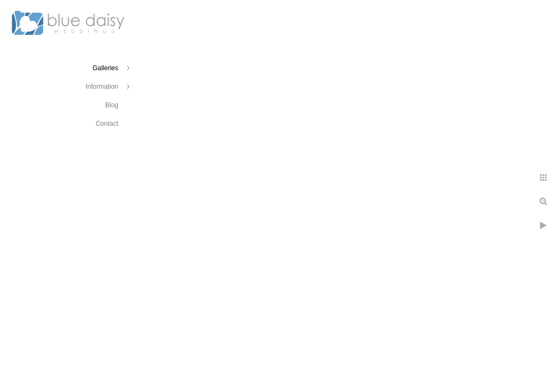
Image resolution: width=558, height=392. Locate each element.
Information (102, 87)
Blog (112, 105)
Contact (107, 124)
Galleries (105, 68)
